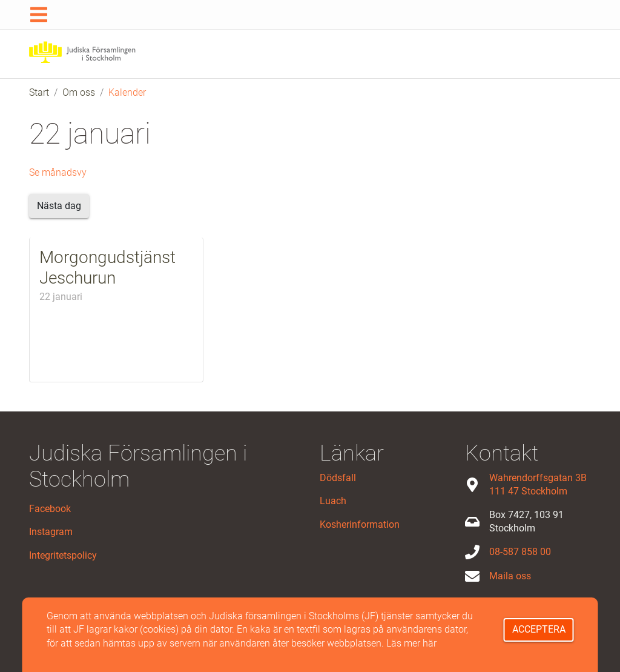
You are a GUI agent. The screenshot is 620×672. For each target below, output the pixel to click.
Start (39, 92)
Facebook (50, 509)
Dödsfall (338, 478)
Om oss (79, 92)
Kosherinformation (360, 524)
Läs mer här (411, 643)
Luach (333, 501)
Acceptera (539, 629)
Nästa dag (59, 206)
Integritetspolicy (63, 555)
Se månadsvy (58, 172)
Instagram (51, 532)
